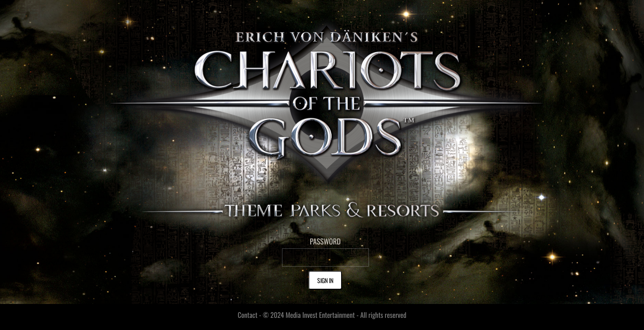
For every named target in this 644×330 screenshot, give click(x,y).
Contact (247, 315)
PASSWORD (325, 241)
